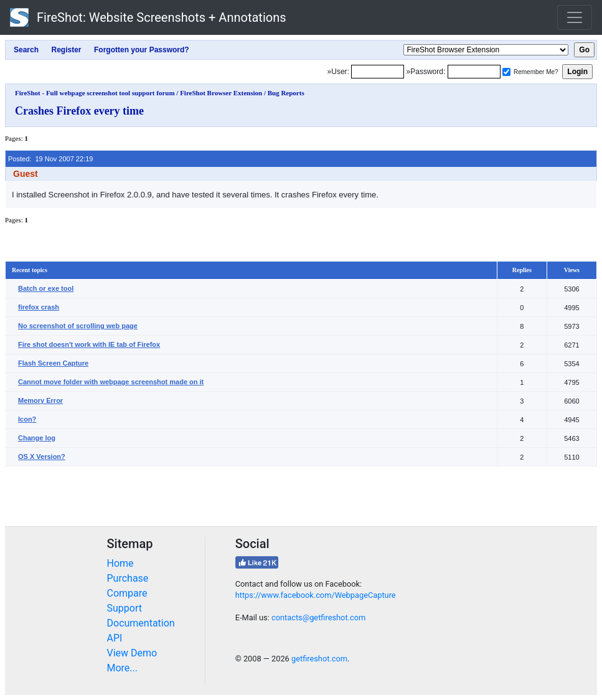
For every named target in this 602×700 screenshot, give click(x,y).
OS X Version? (42, 456)
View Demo (132, 653)
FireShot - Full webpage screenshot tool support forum (95, 93)
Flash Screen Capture (53, 363)
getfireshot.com (319, 659)
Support (125, 608)
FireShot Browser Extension (221, 93)
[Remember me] (506, 72)
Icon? (27, 419)
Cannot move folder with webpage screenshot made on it (111, 382)
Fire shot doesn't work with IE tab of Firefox (89, 344)
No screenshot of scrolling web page (78, 326)
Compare (127, 593)
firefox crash (39, 307)
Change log (37, 438)
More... (123, 668)
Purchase (128, 578)
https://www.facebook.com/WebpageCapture (316, 595)
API (115, 638)
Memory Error (40, 400)
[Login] (378, 72)
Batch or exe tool (46, 288)
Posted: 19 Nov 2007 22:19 (50, 159)
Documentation (141, 623)
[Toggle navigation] (575, 17)
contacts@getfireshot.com (318, 617)
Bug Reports (286, 93)
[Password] (474, 72)
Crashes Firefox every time (79, 111)
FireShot (148, 17)
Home (120, 563)
